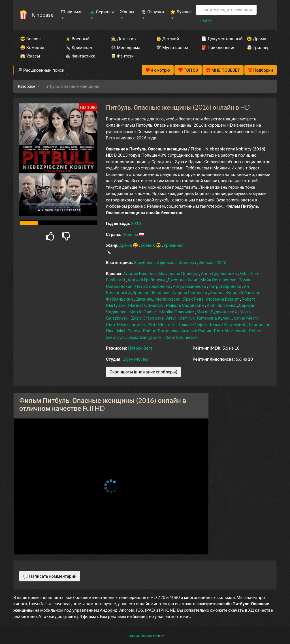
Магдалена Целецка (179, 273)
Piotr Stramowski (231, 331)
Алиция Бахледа (140, 273)
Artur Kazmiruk (181, 318)
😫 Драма (256, 39)
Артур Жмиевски (190, 286)
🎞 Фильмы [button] (72, 12)
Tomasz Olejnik (193, 324)
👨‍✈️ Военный (77, 39)
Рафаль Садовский (185, 305)
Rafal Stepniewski (182, 337)
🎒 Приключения (216, 47)
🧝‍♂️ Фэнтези (122, 56)
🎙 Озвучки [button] (152, 12)
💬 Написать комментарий (50, 576)
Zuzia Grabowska (148, 318)
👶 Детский (168, 39)
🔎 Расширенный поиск (41, 70)
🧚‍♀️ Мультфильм (171, 47)
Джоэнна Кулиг (183, 280)
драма (126, 245)
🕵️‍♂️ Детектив (123, 39)
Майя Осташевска (219, 280)
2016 (136, 223)
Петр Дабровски (225, 286)
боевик (148, 245)
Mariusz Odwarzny (146, 305)
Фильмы (188, 262)
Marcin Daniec (143, 312)
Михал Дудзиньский (217, 312)
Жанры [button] (127, 12)
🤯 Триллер (258, 47)
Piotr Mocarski (162, 324)
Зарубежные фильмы (156, 262)
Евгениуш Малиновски (158, 299)
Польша (130, 234)
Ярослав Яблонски (152, 292)
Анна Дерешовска (219, 273)
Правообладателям (145, 635)
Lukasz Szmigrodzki (145, 337)
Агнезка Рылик (197, 331)
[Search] (226, 10)
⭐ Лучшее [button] (181, 12)
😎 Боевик (30, 39)
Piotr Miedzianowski (126, 324)
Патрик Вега (140, 348)
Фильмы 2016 (213, 262)
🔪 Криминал (79, 47)
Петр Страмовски (153, 286)
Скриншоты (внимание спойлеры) (143, 372)
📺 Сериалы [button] (102, 12)
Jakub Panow (129, 331)
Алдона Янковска (190, 292)
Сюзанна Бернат (223, 299)
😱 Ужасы (30, 56)
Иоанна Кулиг (224, 292)
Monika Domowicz (177, 312)
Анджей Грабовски (147, 280)
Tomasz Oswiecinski (228, 324)
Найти (205, 20)
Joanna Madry (246, 318)
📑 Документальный (216, 39)
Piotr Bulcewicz (222, 305)
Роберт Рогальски (161, 331)
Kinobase (42, 15)
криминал (174, 245)
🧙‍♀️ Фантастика (80, 56)
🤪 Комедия (32, 47)
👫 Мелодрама (126, 47)
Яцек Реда (194, 299)
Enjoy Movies (135, 359)
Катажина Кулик (214, 318)
